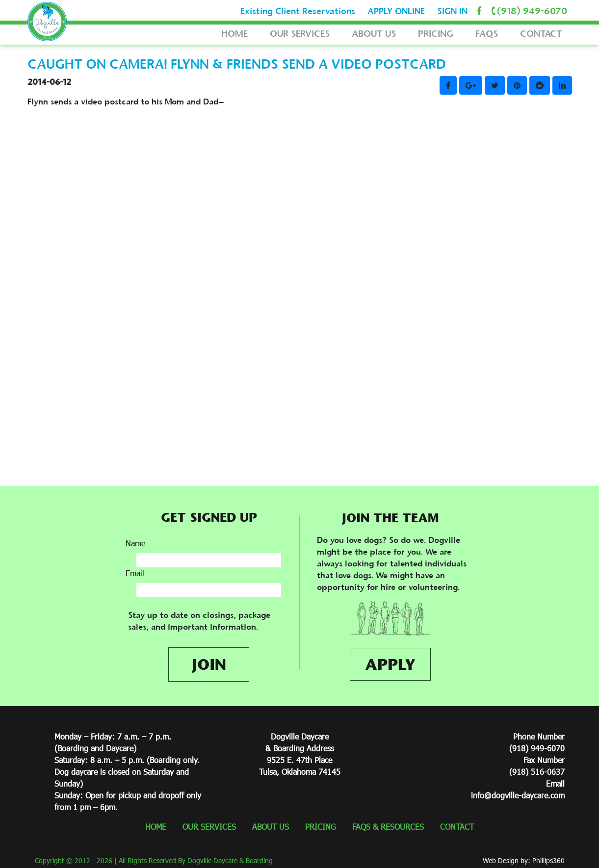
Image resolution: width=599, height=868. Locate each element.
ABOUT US (374, 34)
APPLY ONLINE (396, 11)
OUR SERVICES (300, 34)
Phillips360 (548, 860)
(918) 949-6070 (527, 11)
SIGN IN (452, 11)
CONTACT (541, 34)
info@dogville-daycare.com (518, 795)
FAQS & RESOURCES (388, 827)
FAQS (487, 34)
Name (135, 543)
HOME (234, 34)
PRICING (436, 34)
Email (135, 573)
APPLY (390, 664)
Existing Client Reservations (298, 11)
